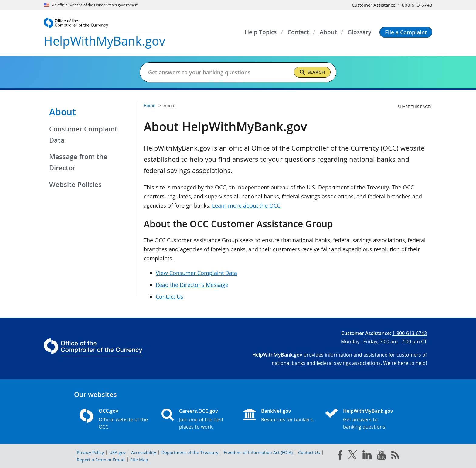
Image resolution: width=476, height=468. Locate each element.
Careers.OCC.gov (199, 411)
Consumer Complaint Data (83, 135)
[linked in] (367, 456)
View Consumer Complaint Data (196, 273)
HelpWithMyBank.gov (368, 411)
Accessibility (144, 452)
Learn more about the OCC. (247, 205)
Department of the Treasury (190, 452)
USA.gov (117, 452)
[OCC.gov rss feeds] (395, 456)
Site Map (139, 460)
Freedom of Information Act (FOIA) (258, 452)
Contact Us (170, 297)
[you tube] (381, 456)
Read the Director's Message (192, 285)
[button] (406, 32)
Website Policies (75, 185)
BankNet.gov (276, 411)
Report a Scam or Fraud (101, 460)
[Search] (312, 72)
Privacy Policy (90, 452)
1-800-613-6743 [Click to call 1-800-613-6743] (415, 5)
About (63, 112)
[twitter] (352, 456)
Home (150, 105)
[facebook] (340, 456)
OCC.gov (109, 411)
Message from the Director (78, 162)
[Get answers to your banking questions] (218, 72)
